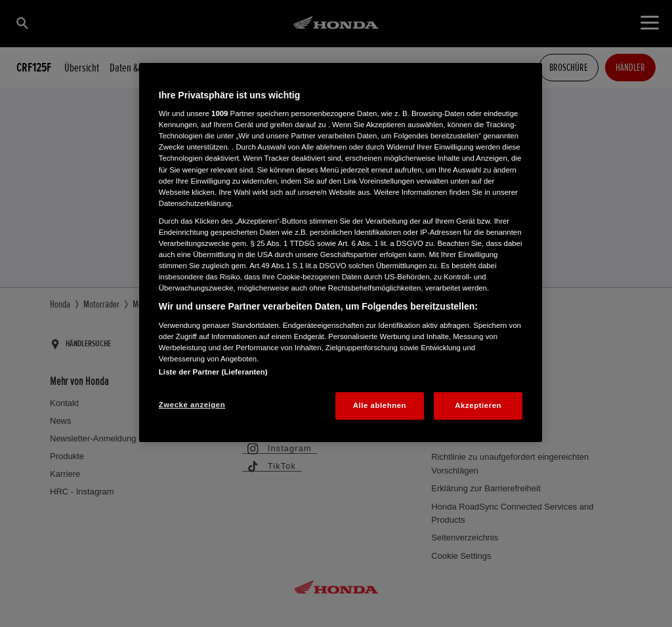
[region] (341, 253)
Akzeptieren (478, 405)
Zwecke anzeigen (192, 405)
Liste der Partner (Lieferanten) (213, 372)
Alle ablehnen (380, 405)
